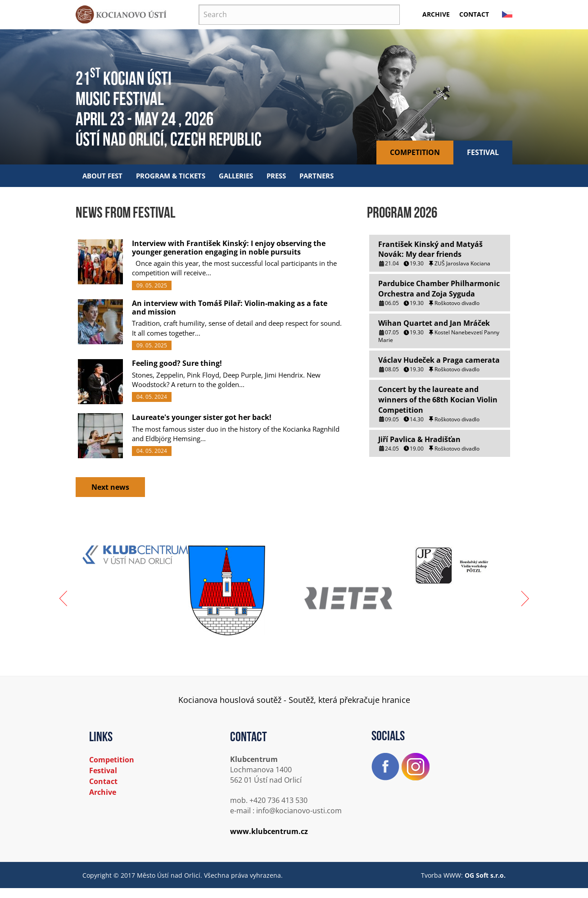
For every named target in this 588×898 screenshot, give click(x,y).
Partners (317, 176)
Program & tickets (171, 176)
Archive (436, 14)
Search (199, 5)
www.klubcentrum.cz (269, 831)
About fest (102, 176)
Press (276, 176)
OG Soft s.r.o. (485, 875)
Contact (474, 14)
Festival (483, 152)
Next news (110, 487)
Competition (415, 152)
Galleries (236, 176)
